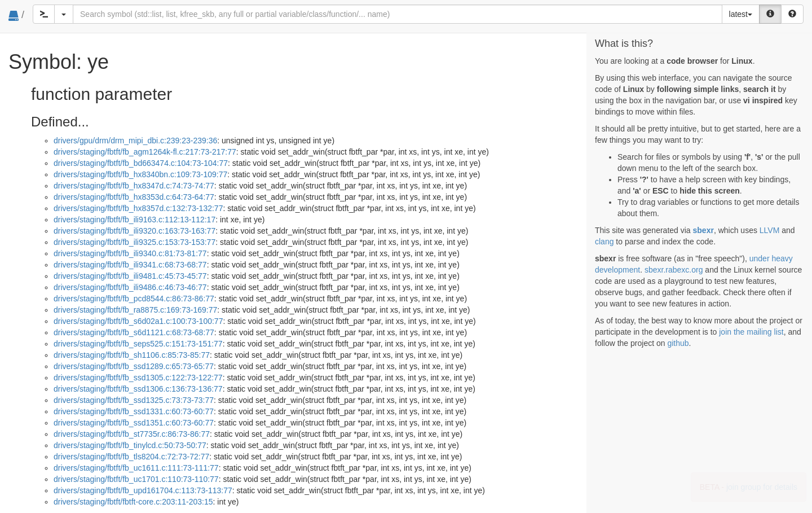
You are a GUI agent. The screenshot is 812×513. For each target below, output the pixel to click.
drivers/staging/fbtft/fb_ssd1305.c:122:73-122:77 (138, 378)
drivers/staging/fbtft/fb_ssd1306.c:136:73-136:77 (138, 389)
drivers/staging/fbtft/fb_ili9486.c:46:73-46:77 (130, 287)
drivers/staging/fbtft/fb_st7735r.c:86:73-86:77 (132, 434)
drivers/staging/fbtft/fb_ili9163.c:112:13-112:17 (134, 220)
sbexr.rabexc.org (674, 270)
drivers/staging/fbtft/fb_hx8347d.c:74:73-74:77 (134, 186)
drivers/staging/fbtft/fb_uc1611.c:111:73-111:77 (136, 468)
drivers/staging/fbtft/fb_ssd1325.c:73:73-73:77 (134, 400)
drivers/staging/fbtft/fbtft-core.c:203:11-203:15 (133, 502)
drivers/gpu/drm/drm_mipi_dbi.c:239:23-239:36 (135, 141)
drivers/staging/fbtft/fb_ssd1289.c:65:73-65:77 (134, 366)
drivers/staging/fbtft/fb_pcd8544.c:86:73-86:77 (134, 299)
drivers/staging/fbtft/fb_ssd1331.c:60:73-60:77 (134, 411)
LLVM (770, 230)
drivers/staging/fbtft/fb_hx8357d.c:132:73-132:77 (138, 208)
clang (604, 242)
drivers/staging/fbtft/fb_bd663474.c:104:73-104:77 (141, 163)
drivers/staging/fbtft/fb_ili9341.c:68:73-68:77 (130, 265)
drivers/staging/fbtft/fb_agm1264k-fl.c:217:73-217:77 (145, 152)
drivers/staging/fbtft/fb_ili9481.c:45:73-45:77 (130, 276)
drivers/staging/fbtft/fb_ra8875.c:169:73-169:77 (135, 310)
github (678, 343)
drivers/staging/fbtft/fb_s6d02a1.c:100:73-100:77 (138, 321)
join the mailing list (751, 332)
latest (741, 14)
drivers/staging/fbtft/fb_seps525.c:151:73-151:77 (138, 344)
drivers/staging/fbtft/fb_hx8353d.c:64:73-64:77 (134, 197)
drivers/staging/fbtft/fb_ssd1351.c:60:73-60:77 (134, 423)
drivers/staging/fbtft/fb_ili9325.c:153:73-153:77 (134, 242)
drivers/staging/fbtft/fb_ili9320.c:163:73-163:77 (134, 231)
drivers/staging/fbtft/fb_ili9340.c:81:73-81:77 (130, 253)
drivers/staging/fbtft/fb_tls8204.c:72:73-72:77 (131, 457)
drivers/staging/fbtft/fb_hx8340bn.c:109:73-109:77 (140, 174)
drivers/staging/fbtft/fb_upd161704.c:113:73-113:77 (143, 490)
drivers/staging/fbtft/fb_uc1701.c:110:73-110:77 (136, 479)
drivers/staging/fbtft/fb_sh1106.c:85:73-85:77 (132, 355)
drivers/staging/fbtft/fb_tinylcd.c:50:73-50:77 (130, 445)
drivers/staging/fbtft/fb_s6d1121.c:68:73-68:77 (134, 332)
